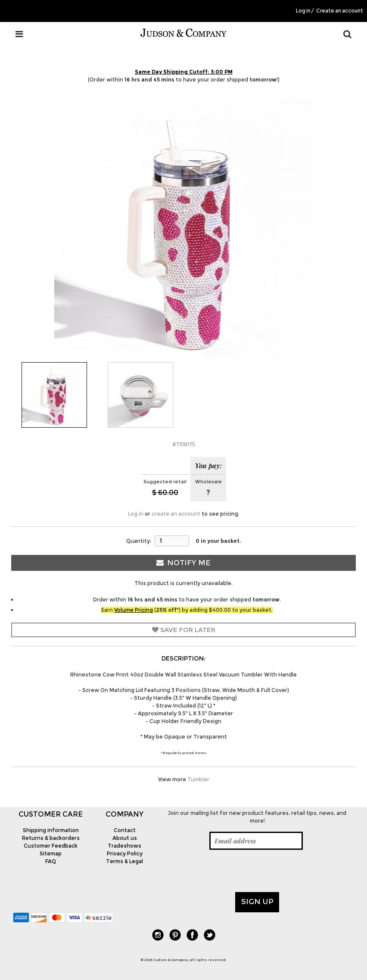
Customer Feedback (51, 846)
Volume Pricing (134, 610)
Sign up (257, 902)
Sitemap (51, 853)
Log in (303, 11)
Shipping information (51, 830)
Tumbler (198, 779)
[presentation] (226, 871)
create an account (176, 514)
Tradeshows (124, 846)
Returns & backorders (51, 838)
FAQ (51, 861)
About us (125, 838)
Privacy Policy (125, 853)
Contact (125, 830)
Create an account (340, 11)
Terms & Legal (124, 861)
